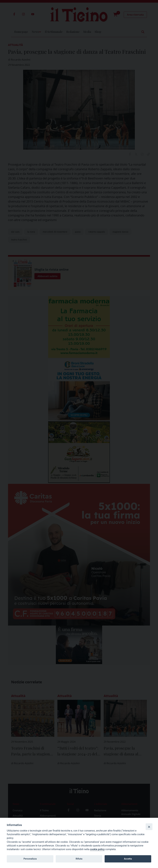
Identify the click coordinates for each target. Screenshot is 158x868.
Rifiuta (79, 859)
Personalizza (30, 859)
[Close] (149, 827)
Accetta (128, 859)
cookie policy (97, 849)
